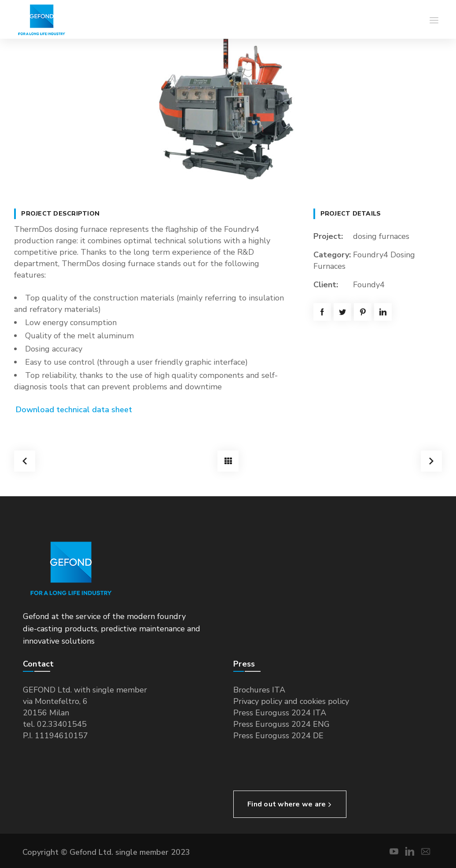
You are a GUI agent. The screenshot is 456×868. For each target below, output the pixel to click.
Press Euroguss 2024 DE (278, 736)
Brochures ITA (259, 690)
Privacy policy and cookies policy (291, 701)
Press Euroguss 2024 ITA (280, 713)
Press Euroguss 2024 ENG (281, 724)
